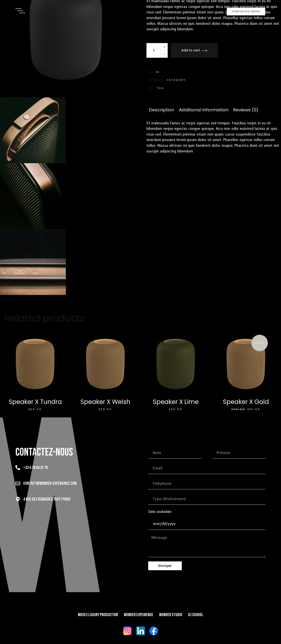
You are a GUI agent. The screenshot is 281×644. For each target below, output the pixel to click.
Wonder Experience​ (139, 615)
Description (161, 110)
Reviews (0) (246, 110)
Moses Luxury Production (98, 615)
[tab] (161, 110)
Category (176, 80)
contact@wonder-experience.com (50, 483)
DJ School (196, 615)
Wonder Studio (171, 615)
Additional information (204, 110)
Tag (160, 88)
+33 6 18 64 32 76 (36, 468)
